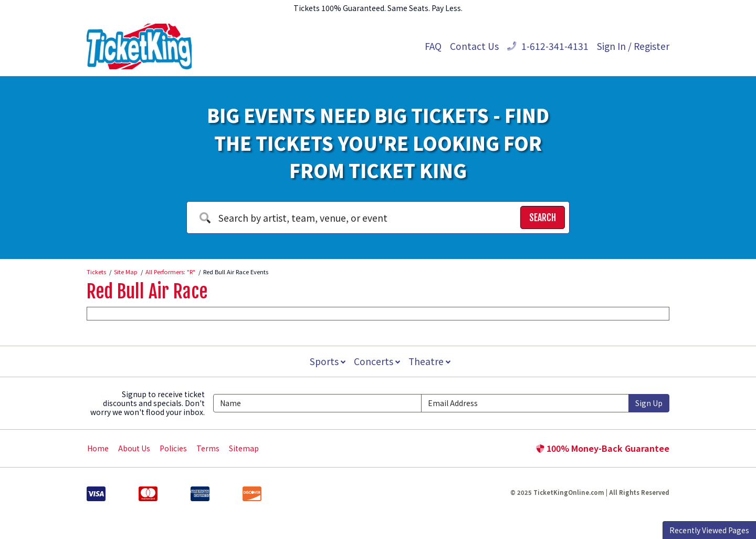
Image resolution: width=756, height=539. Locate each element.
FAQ (433, 46)
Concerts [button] (377, 361)
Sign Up (649, 403)
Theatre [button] (430, 361)
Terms (208, 448)
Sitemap (244, 448)
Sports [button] (327, 361)
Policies (173, 448)
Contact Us (474, 46)
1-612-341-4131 (548, 46)
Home (98, 448)
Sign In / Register (633, 46)
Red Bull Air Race (147, 292)
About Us (134, 448)
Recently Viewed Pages (709, 530)
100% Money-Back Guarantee (603, 448)
